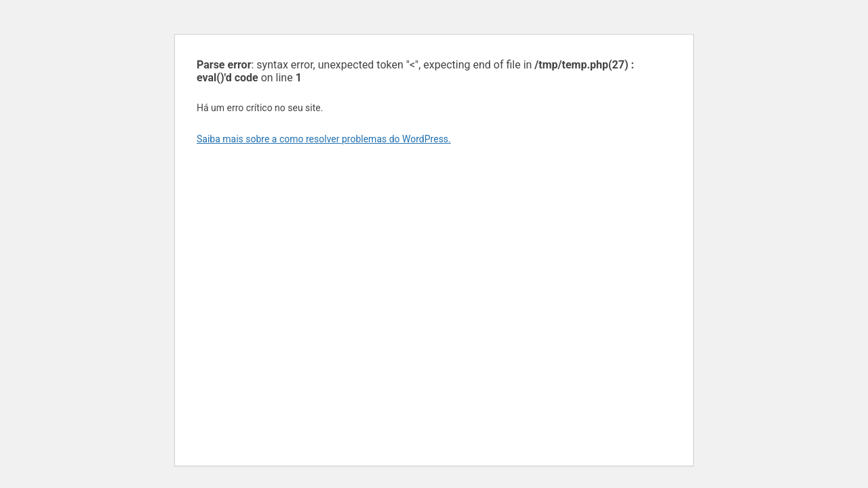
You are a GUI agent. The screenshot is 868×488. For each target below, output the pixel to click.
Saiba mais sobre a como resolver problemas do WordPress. (324, 139)
